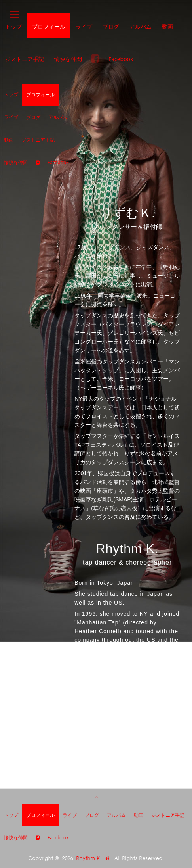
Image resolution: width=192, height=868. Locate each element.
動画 (167, 26)
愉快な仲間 (68, 59)
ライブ (84, 26)
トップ (11, 95)
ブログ (111, 26)
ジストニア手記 (25, 59)
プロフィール (49, 26)
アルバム (141, 26)
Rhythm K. (93, 858)
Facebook (121, 59)
